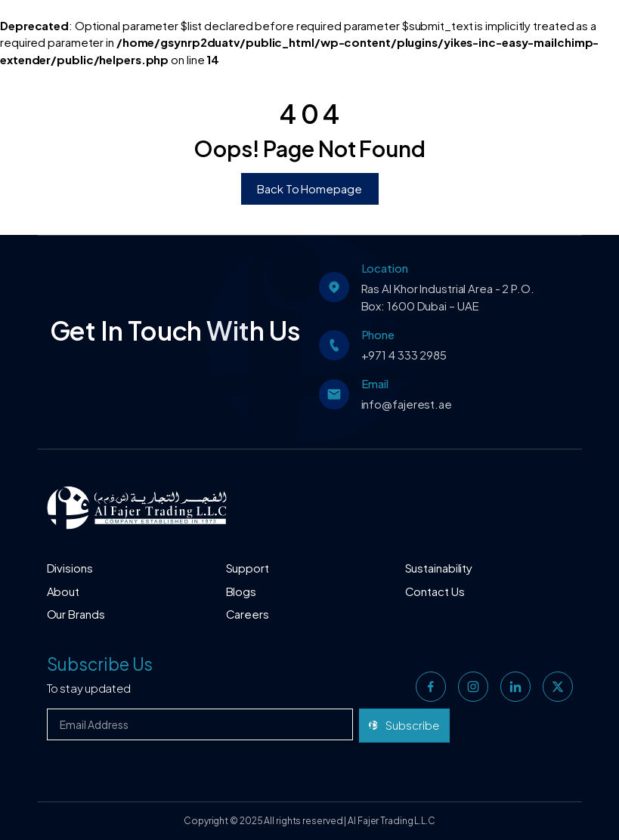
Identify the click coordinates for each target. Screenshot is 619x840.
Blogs (241, 591)
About (63, 591)
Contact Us (435, 591)
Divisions (70, 568)
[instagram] (473, 687)
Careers (248, 614)
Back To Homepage (309, 188)
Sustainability (439, 568)
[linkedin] (515, 687)
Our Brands (76, 614)
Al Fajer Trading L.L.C (392, 821)
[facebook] (431, 687)
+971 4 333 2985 (404, 355)
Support (248, 568)
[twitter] (558, 687)
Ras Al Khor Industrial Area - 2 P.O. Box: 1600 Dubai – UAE (448, 297)
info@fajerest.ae (407, 404)
